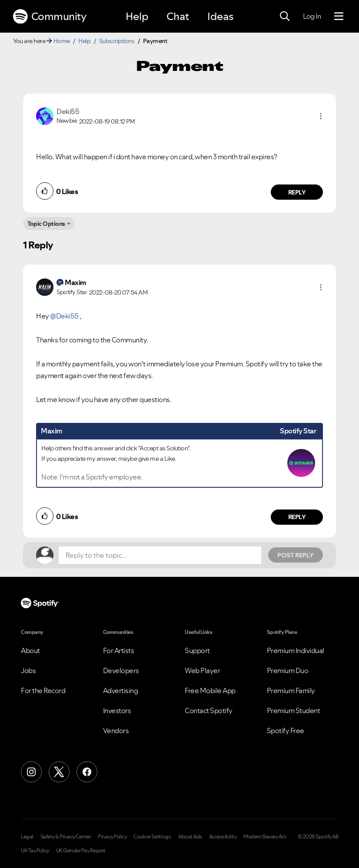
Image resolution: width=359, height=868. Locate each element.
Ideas (220, 16)
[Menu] (339, 17)
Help (137, 16)
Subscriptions (117, 41)
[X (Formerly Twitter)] (59, 772)
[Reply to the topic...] (160, 555)
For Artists (119, 650)
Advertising (121, 690)
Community (50, 17)
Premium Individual (296, 650)
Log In (312, 16)
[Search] (285, 17)
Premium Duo (288, 670)
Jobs (28, 670)
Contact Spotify (209, 710)
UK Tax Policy (35, 851)
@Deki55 (64, 316)
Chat (178, 16)
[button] (321, 116)
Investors (117, 710)
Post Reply (296, 555)
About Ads (190, 837)
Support (197, 650)
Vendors (116, 731)
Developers (121, 670)
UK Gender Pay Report (81, 851)
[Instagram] (31, 772)
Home (62, 41)
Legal (27, 837)
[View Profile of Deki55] (68, 111)
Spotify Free (286, 731)
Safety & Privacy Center (66, 837)
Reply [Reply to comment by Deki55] (297, 192)
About (30, 650)
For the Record (43, 690)
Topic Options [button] (46, 224)
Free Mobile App (210, 690)
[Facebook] (87, 772)
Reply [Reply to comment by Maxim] (297, 517)
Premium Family (291, 690)
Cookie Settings (152, 837)
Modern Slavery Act (265, 837)
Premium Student (294, 710)
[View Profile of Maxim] (76, 282)
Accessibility (223, 837)
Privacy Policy (112, 837)
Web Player (202, 670)
